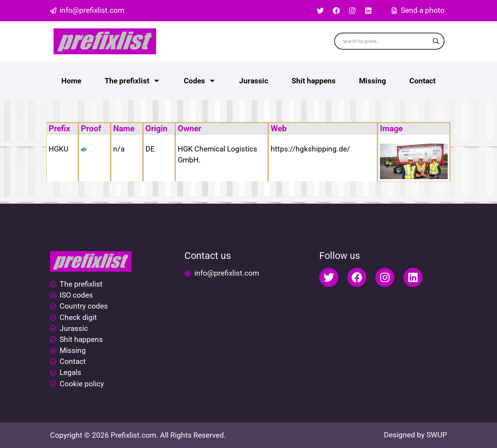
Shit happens (314, 81)
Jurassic (254, 81)
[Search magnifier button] (436, 41)
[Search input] (386, 41)
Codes (200, 81)
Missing (372, 81)
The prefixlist (132, 81)
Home (71, 81)
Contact (423, 81)
